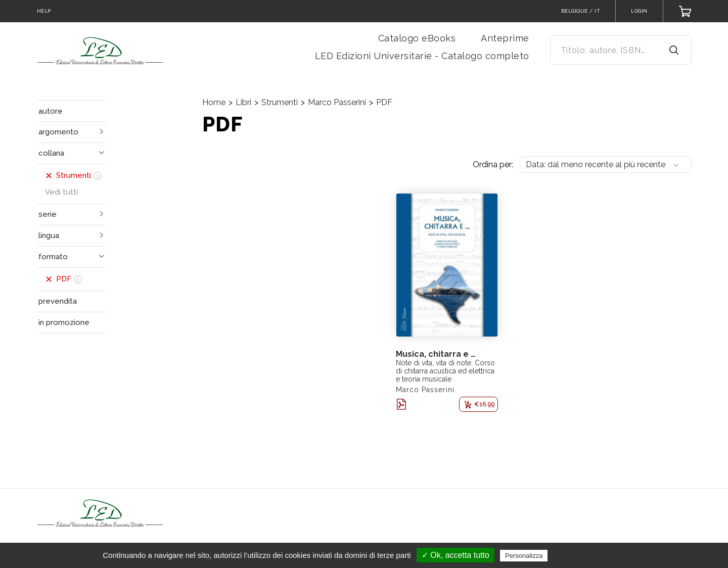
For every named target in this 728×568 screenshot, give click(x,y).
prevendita (58, 301)
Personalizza (524, 556)
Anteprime (505, 38)
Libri (243, 102)
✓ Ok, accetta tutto (456, 555)
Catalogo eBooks (417, 38)
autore (51, 111)
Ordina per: (493, 164)
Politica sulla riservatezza (593, 555)
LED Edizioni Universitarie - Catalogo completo (422, 56)
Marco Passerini (337, 102)
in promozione (64, 322)
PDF (384, 102)
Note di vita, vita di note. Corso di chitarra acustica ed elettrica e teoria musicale (445, 371)
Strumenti (280, 102)
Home (214, 102)
